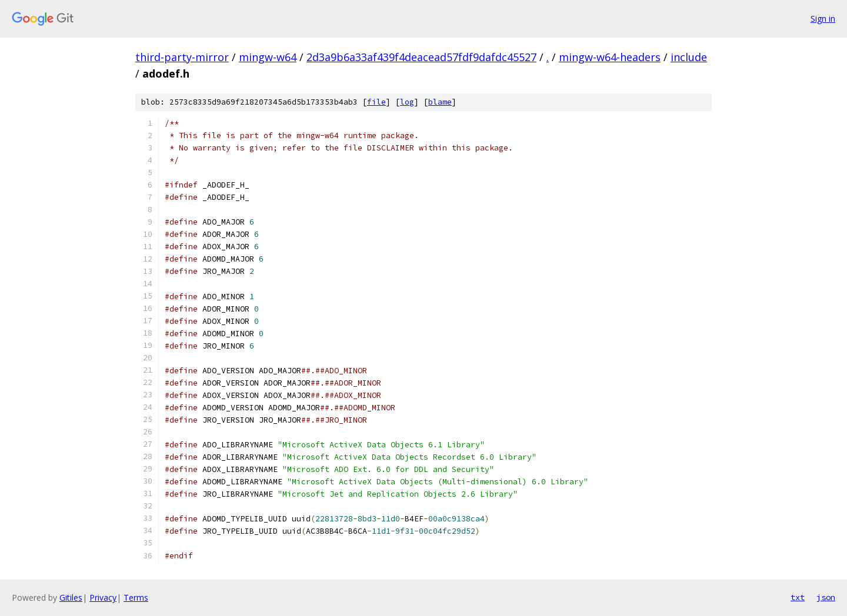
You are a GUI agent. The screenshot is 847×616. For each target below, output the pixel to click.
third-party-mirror (182, 57)
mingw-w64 (268, 57)
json (826, 597)
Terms (136, 597)
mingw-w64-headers (610, 57)
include (689, 57)
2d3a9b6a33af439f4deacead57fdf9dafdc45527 (421, 57)
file (376, 102)
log (407, 102)
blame (440, 102)
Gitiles (71, 597)
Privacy (103, 597)
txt (798, 597)
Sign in (823, 19)
